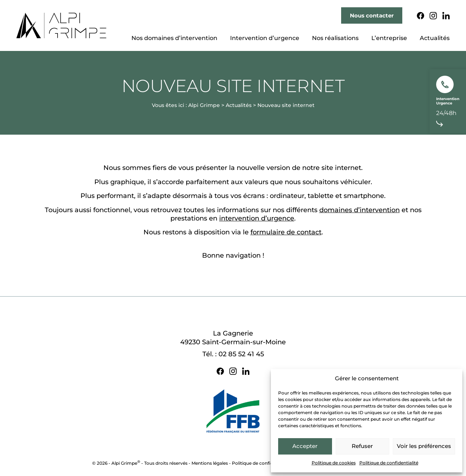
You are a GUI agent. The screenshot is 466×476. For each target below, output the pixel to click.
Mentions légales (210, 463)
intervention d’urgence (257, 218)
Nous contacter (372, 15)
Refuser (362, 446)
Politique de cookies (334, 463)
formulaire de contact (286, 232)
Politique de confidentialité (389, 463)
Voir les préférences (424, 446)
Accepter (305, 446)
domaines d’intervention (360, 210)
